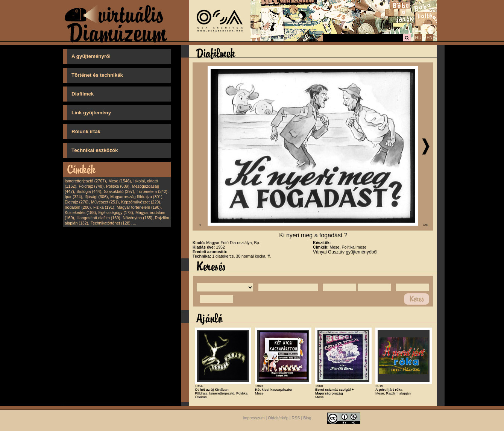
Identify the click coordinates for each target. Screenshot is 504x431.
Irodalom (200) (78, 207)
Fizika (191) (104, 207)
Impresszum (254, 418)
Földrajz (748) (91, 186)
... (135, 223)
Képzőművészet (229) (141, 202)
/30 (426, 225)
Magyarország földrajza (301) (136, 197)
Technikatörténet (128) (111, 223)
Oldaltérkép (278, 418)
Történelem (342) (152, 191)
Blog (307, 418)
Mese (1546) (120, 181)
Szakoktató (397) (119, 191)
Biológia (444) (89, 191)
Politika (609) (118, 186)
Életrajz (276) (77, 202)
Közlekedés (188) (80, 212)
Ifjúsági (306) (96, 197)
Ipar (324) (73, 197)
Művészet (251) (105, 202)
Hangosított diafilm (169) (99, 218)
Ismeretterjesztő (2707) (85, 181)
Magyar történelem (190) (139, 207)
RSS (296, 418)
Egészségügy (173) (116, 212)
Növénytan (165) (137, 218)
